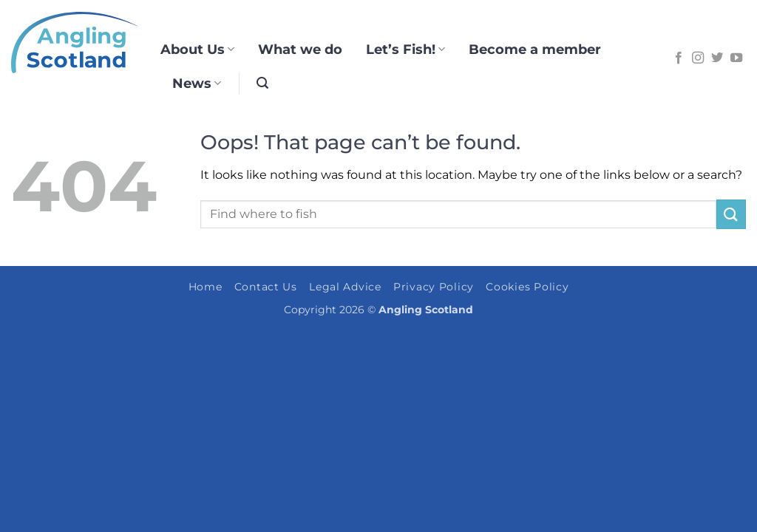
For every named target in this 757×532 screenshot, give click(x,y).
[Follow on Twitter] (717, 58)
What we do (300, 49)
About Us (197, 49)
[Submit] (731, 214)
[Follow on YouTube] (736, 58)
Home (206, 287)
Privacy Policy (434, 287)
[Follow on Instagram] (698, 58)
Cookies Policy (527, 287)
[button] (262, 83)
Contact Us (266, 287)
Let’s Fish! (405, 49)
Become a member (535, 49)
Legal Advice (345, 287)
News (197, 83)
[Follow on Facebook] (679, 58)
